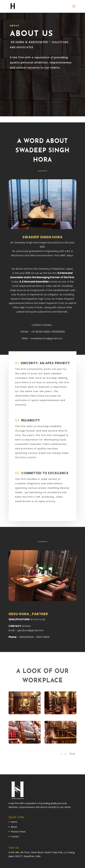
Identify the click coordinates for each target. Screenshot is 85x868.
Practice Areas (18, 832)
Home (14, 822)
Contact (15, 836)
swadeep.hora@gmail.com (47, 338)
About (14, 827)
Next (72, 754)
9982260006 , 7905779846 (34, 637)
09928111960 (58, 332)
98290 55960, (43, 332)
